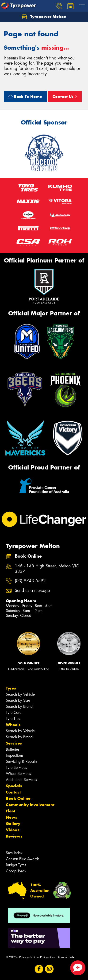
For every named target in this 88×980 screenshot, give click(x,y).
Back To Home (25, 97)
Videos (13, 830)
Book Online (18, 798)
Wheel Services (18, 774)
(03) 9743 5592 (30, 581)
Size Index (14, 853)
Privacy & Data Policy (33, 957)
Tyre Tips (13, 719)
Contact (13, 792)
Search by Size (18, 700)
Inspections (15, 755)
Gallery (13, 824)
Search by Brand (19, 706)
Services (14, 743)
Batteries (13, 749)
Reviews (14, 836)
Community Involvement (30, 805)
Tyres (11, 688)
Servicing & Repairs (22, 761)
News (11, 817)
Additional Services (21, 780)
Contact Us (65, 97)
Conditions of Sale (62, 957)
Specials (14, 786)
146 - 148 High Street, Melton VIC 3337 (47, 569)
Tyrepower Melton (44, 17)
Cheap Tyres (16, 871)
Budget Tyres (16, 865)
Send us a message (32, 591)
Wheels (13, 725)
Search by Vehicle (20, 694)
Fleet (11, 811)
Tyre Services (16, 768)
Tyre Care (14, 713)
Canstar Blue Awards (23, 859)
